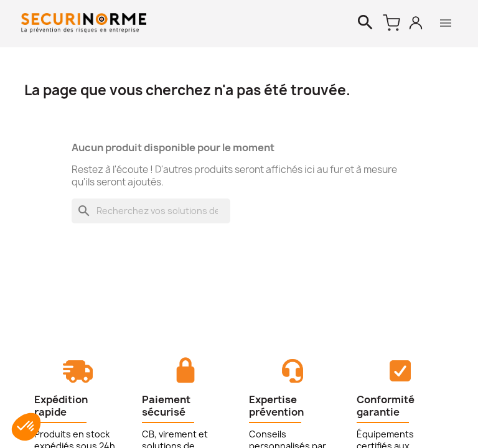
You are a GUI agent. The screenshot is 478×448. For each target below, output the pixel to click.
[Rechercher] (365, 23)
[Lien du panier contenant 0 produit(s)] (391, 23)
